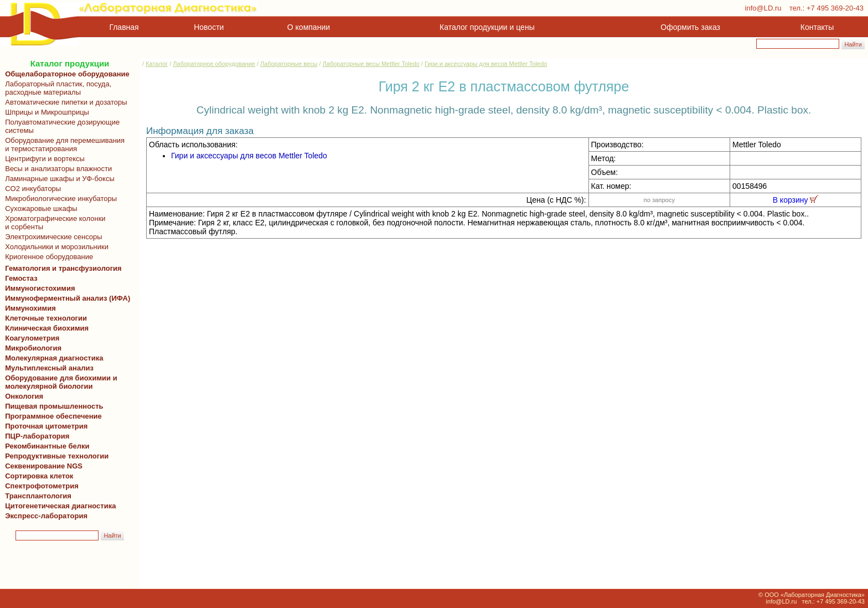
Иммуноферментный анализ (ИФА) (66, 298)
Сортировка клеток (37, 476)
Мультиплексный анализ (49, 368)
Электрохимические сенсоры (52, 237)
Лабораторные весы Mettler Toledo (371, 64)
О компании (308, 27)
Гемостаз (21, 278)
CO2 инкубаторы (31, 189)
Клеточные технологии (44, 318)
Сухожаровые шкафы (39, 208)
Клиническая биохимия (45, 328)
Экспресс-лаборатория (46, 516)
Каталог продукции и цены (487, 27)
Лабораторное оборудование (214, 64)
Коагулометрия (32, 338)
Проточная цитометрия (44, 426)
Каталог (157, 64)
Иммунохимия (30, 308)
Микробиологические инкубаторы (59, 199)
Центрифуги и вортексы (43, 159)
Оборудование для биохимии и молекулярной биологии (59, 382)
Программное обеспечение (53, 416)
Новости (209, 27)
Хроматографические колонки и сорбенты (53, 223)
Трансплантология (36, 496)
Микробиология (33, 348)
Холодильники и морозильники (55, 247)
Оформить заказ (690, 27)
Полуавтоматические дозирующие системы (60, 126)
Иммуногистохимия (38, 288)
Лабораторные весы (289, 64)
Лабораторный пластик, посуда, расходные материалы (56, 88)
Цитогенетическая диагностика (58, 506)
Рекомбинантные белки (45, 446)
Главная (124, 27)
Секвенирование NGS (42, 466)
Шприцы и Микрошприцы (45, 112)
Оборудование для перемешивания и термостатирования (63, 145)
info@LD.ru (763, 8)
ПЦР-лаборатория (35, 436)
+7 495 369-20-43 (835, 8)
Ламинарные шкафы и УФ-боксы (58, 179)
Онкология (24, 396)
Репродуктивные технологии (55, 456)
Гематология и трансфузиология (61, 268)
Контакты (817, 27)
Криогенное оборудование (47, 257)
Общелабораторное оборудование (65, 74)
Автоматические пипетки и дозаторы (64, 102)
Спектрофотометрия (42, 486)
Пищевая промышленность (54, 406)
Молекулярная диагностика (52, 358)
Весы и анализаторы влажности (56, 169)
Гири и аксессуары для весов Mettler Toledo (486, 64)
